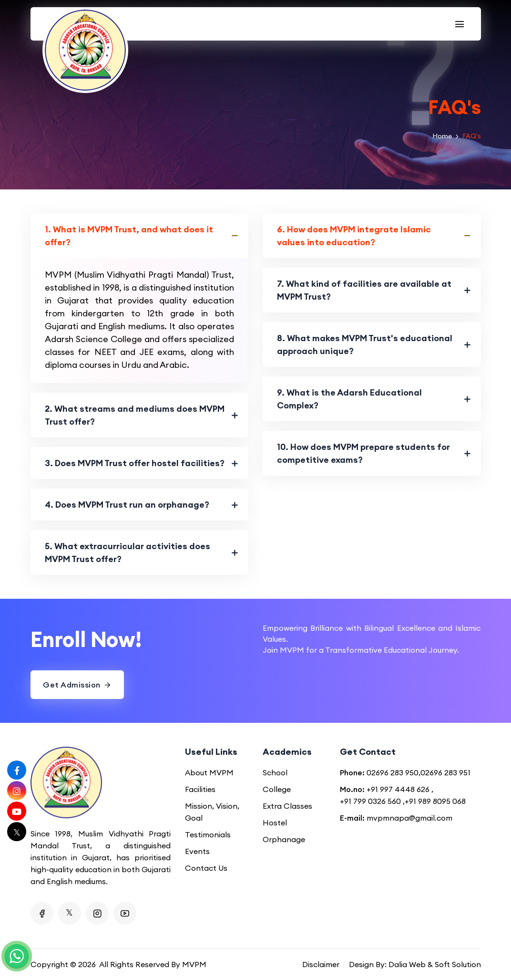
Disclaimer (321, 964)
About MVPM (209, 772)
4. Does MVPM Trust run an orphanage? (127, 505)
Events (197, 851)
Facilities (200, 789)
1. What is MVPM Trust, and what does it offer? (129, 236)
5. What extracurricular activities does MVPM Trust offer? (128, 553)
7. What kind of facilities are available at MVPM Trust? (364, 290)
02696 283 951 (445, 772)
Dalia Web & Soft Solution (435, 964)
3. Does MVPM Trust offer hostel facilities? (135, 463)
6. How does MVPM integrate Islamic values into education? (354, 236)
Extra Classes (287, 806)
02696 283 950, (393, 772)
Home (442, 136)
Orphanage (284, 839)
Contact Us (206, 868)
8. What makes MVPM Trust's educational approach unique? (365, 344)
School (275, 772)
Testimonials (208, 834)
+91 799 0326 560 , (372, 801)
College (277, 789)
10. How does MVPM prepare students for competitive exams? (363, 453)
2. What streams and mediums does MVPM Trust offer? (135, 415)
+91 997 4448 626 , (400, 789)
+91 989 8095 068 (435, 801)
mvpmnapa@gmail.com (409, 818)
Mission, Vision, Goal (212, 812)
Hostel (275, 823)
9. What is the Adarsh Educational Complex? (349, 399)
